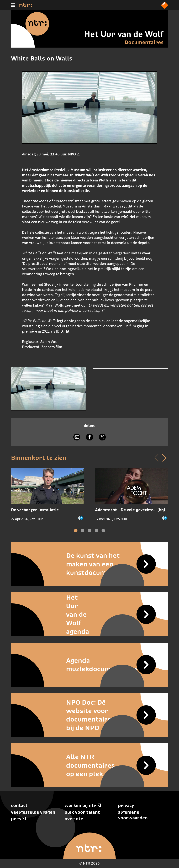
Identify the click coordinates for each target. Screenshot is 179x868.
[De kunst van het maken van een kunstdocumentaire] (89, 564)
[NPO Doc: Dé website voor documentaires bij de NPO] (89, 715)
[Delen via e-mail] (77, 437)
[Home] (25, 6)
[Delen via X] (102, 437)
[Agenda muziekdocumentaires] (89, 665)
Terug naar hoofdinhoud (179, 868)
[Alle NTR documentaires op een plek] (89, 765)
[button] (164, 458)
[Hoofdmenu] (13, 5)
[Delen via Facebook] (89, 437)
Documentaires (144, 42)
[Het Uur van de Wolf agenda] (89, 614)
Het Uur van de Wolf (124, 34)
